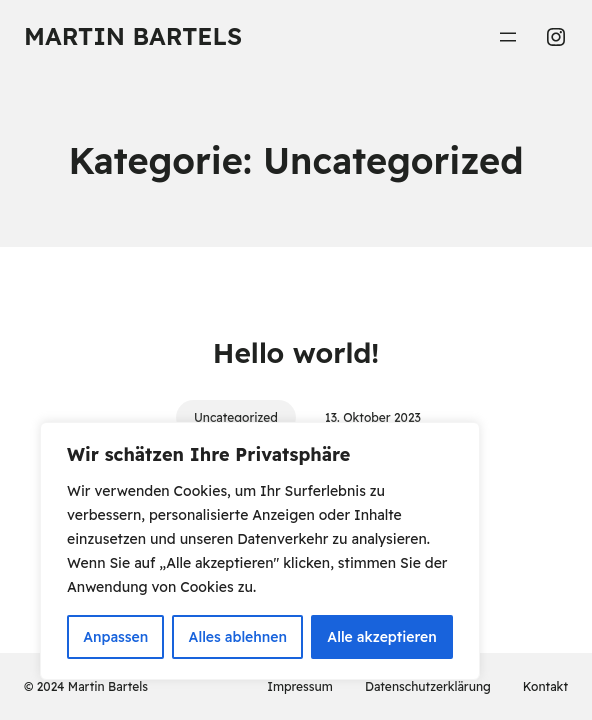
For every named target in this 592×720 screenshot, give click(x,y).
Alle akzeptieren (382, 637)
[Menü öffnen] (508, 37)
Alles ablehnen (238, 637)
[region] (260, 551)
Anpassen (115, 637)
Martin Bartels (133, 36)
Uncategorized (236, 417)
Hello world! (296, 352)
